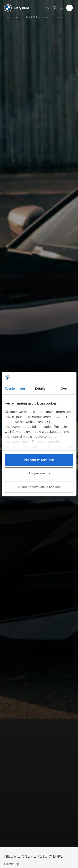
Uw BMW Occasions (37, 17)
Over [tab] (64, 388)
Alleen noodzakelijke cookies (39, 487)
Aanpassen (39, 473)
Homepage (12, 17)
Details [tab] (40, 388)
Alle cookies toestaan (39, 460)
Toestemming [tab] (15, 388)
